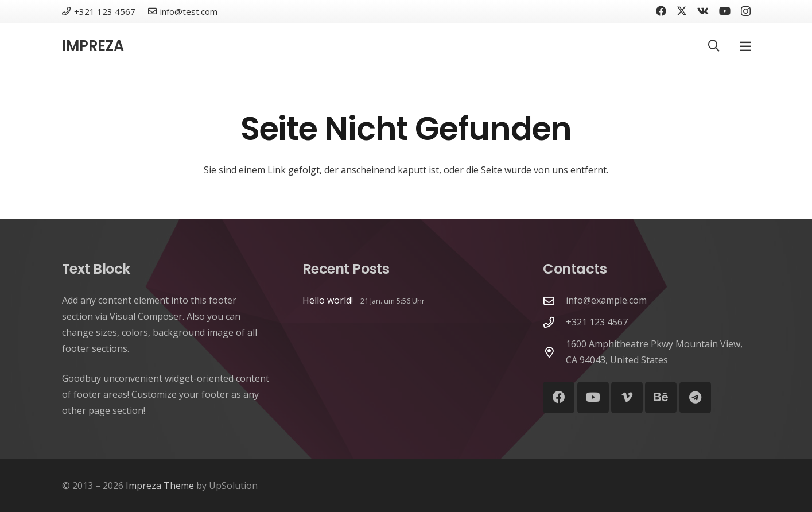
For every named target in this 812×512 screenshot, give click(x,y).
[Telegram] (695, 397)
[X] (682, 11)
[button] (714, 46)
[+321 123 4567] (554, 322)
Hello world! (328, 300)
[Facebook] (661, 11)
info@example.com (606, 300)
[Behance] (661, 397)
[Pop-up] (745, 46)
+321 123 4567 (597, 322)
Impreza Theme (160, 486)
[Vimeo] (627, 397)
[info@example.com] (554, 300)
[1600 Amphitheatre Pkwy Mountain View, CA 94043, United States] (554, 352)
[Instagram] (746, 11)
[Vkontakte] (703, 11)
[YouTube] (725, 11)
